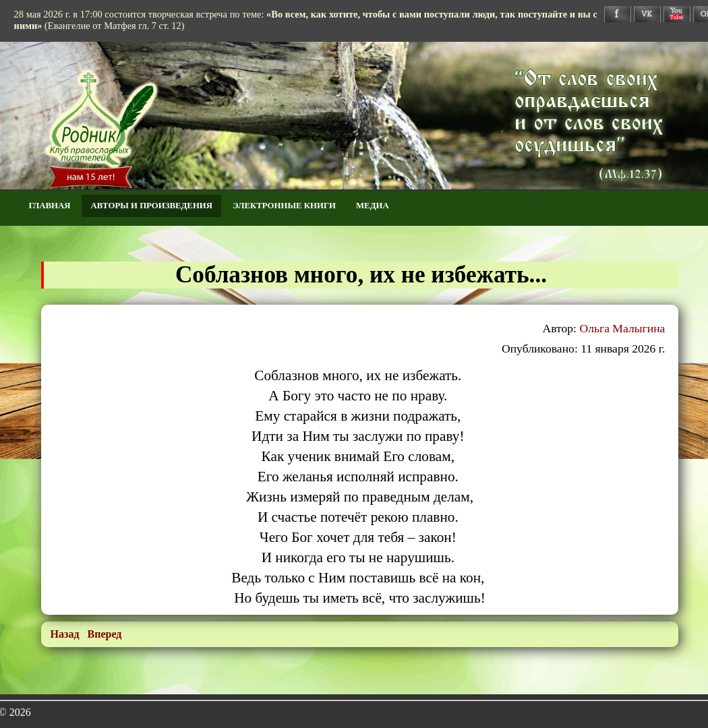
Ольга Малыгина (622, 328)
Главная (50, 206)
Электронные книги (284, 206)
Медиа (373, 206)
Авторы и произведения (151, 206)
